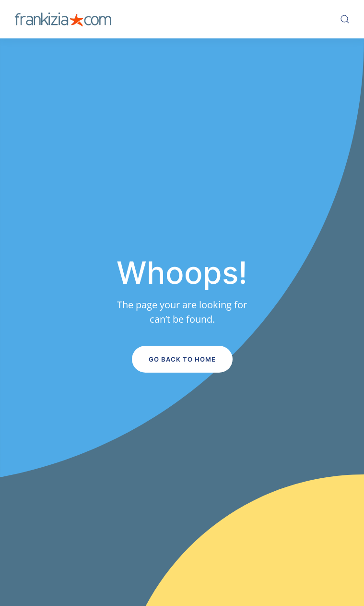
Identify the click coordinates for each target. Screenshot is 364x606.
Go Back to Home (182, 359)
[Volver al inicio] (63, 19)
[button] (345, 19)
